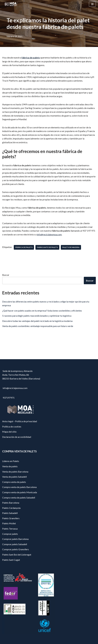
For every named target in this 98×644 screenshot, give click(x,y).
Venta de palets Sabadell (14, 477)
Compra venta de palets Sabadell (19, 498)
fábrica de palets (31, 58)
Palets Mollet (9, 523)
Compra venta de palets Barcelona (19, 487)
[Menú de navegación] (92, 4)
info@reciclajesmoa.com (49, 234)
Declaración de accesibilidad (17, 437)
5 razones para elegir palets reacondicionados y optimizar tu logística (37, 316)
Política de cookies (12, 426)
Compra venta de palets (14, 482)
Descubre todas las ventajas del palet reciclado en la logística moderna (37, 321)
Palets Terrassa (10, 529)
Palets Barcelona (11, 503)
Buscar (6, 275)
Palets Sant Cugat (11, 560)
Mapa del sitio (9, 432)
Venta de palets (10, 466)
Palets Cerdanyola (11, 508)
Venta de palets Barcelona (15, 472)
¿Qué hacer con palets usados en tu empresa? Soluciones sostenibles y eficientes (42, 311)
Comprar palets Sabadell (15, 544)
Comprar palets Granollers (16, 549)
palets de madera (71, 247)
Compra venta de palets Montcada (20, 492)
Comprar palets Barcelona (15, 539)
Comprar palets (10, 534)
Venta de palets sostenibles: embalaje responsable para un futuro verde (38, 326)
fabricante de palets (47, 247)
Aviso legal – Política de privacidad (20, 421)
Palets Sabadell (10, 513)
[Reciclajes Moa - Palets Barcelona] (11, 4)
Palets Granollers (11, 518)
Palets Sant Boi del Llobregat (17, 555)
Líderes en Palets (11, 461)
